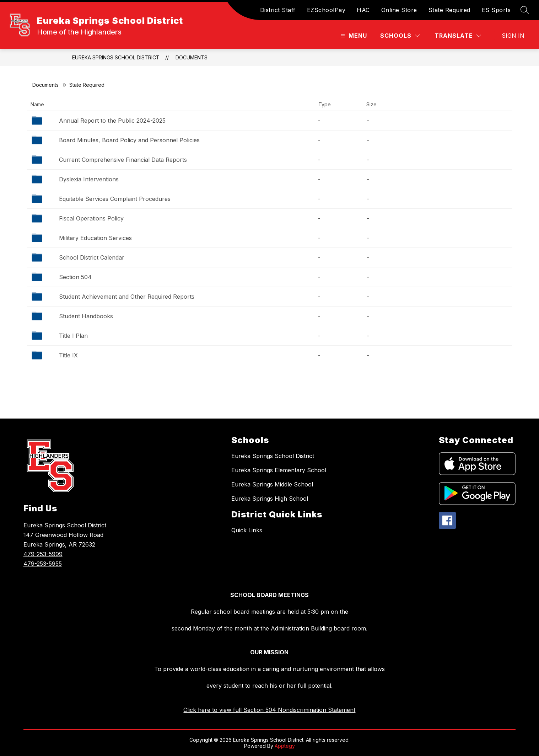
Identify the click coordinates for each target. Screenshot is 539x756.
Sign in (513, 36)
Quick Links (247, 530)
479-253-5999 (43, 554)
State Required (449, 10)
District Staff (278, 10)
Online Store (399, 10)
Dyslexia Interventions (89, 179)
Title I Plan (73, 336)
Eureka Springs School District (116, 57)
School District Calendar (92, 257)
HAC (363, 10)
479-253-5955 (43, 564)
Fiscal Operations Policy (91, 218)
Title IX (68, 355)
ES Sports (496, 10)
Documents (192, 57)
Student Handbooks (86, 316)
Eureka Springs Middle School (272, 484)
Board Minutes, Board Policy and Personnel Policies (129, 140)
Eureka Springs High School (270, 499)
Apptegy (285, 746)
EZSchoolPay (326, 10)
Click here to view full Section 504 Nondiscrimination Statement (269, 710)
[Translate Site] (458, 36)
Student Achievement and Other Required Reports (127, 297)
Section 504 (75, 277)
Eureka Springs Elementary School (279, 470)
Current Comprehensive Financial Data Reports (123, 160)
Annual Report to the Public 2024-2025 (112, 121)
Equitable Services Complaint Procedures (115, 199)
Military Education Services (95, 238)
